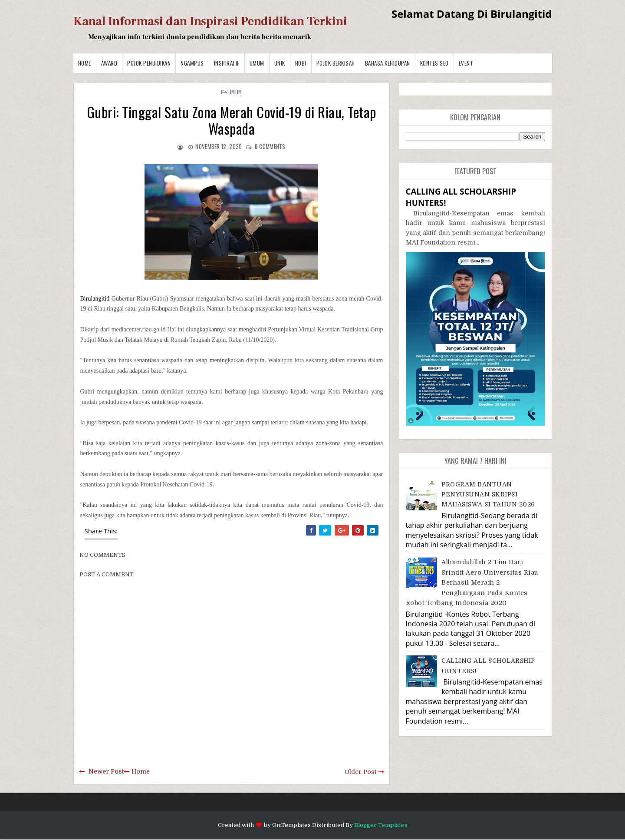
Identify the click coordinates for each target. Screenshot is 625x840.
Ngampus (192, 63)
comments (270, 146)
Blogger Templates (381, 825)
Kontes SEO (434, 63)
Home (85, 63)
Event (466, 63)
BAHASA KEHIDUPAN (388, 63)
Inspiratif (227, 63)
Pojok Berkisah (336, 63)
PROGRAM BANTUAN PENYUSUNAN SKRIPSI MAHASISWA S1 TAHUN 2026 (488, 494)
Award (109, 63)
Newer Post (106, 771)
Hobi (301, 63)
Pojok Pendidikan (149, 63)
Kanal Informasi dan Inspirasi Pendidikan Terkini (210, 21)
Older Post (360, 772)
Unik (280, 63)
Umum (257, 63)
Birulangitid (95, 299)
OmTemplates (291, 825)
